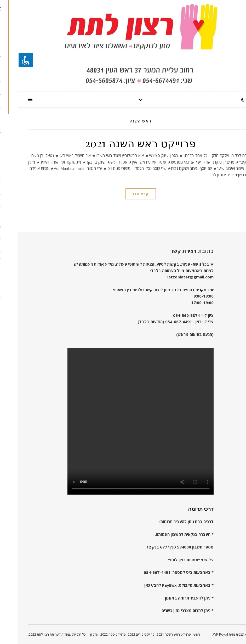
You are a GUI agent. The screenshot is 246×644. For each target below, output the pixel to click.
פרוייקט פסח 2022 (96, 634)
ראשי (179, 634)
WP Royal (203, 634)
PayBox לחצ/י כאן (143, 585)
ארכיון (77, 634)
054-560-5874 (169, 315)
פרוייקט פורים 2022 (124, 634)
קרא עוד (123, 194)
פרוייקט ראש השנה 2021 (123, 143)
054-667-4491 (161, 322)
